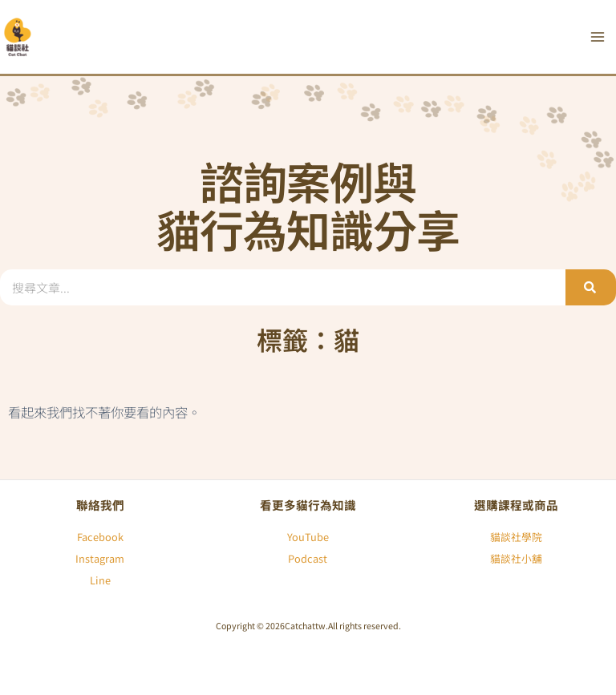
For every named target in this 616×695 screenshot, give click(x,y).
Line (100, 580)
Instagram (100, 558)
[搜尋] (591, 287)
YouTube (308, 537)
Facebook (100, 537)
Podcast (308, 558)
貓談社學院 (516, 537)
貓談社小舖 (516, 558)
